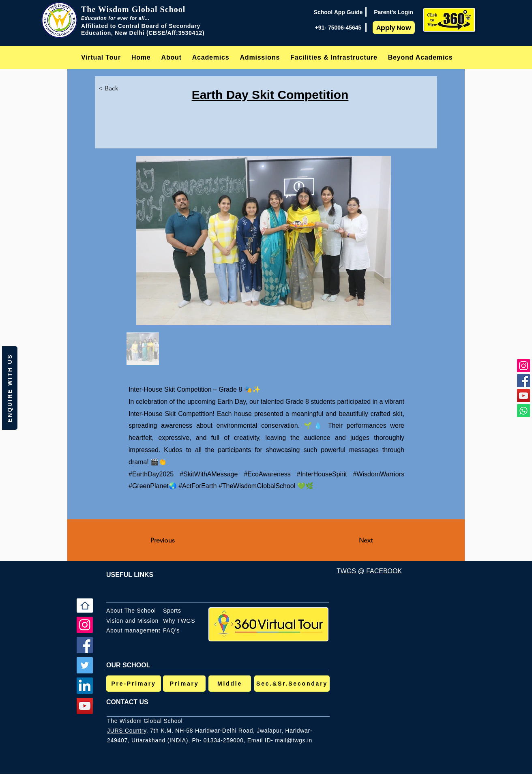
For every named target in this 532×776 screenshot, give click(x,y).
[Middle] (230, 684)
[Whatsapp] (523, 411)
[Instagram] (523, 366)
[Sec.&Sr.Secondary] (292, 684)
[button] (172, 57)
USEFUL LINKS (130, 575)
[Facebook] (523, 381)
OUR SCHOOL (128, 665)
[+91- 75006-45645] (338, 28)
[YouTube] (523, 396)
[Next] (352, 540)
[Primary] (184, 684)
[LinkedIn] (85, 686)
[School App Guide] (338, 12)
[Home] (85, 606)
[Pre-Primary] (134, 684)
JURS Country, (128, 731)
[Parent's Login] (394, 12)
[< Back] (115, 88)
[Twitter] (85, 665)
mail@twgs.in (294, 740)
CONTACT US (127, 702)
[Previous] (177, 540)
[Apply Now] (394, 28)
